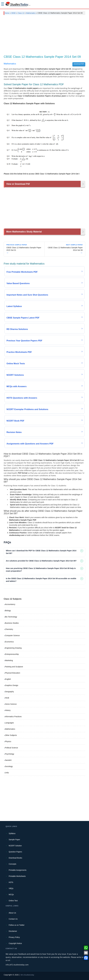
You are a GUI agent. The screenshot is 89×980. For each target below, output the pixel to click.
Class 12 (21, 13)
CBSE (13, 13)
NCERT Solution (15, 846)
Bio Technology (11, 617)
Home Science (11, 704)
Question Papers (15, 852)
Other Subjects (11, 735)
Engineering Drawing (13, 648)
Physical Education (13, 673)
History (8, 710)
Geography (9, 692)
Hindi (7, 698)
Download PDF (79, 64)
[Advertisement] (44, 36)
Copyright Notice (15, 943)
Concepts (12, 864)
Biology (8, 611)
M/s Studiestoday (27, 975)
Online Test (13, 901)
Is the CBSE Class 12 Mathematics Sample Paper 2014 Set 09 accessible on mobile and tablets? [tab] (41, 580)
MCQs (11, 895)
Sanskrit (8, 760)
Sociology (9, 766)
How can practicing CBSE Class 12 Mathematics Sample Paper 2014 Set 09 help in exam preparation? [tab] (41, 570)
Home (7, 13)
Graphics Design (12, 685)
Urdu (7, 773)
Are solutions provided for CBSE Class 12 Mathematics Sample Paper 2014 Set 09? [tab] (41, 561)
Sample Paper (14, 840)
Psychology (10, 754)
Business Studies (12, 623)
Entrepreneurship (12, 654)
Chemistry (9, 629)
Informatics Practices (13, 717)
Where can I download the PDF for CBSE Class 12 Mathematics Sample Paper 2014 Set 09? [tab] (41, 552)
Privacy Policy (14, 937)
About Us (12, 913)
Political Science (12, 748)
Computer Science (12, 635)
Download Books (15, 858)
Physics (8, 741)
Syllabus (12, 833)
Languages (9, 723)
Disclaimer (13, 931)
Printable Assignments (18, 870)
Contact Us (13, 919)
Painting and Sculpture (14, 667)
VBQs (11, 888)
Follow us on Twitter (17, 925)
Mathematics (31, 13)
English (8, 679)
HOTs (11, 882)
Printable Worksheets (17, 876)
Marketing (9, 660)
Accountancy (10, 604)
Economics (9, 642)
